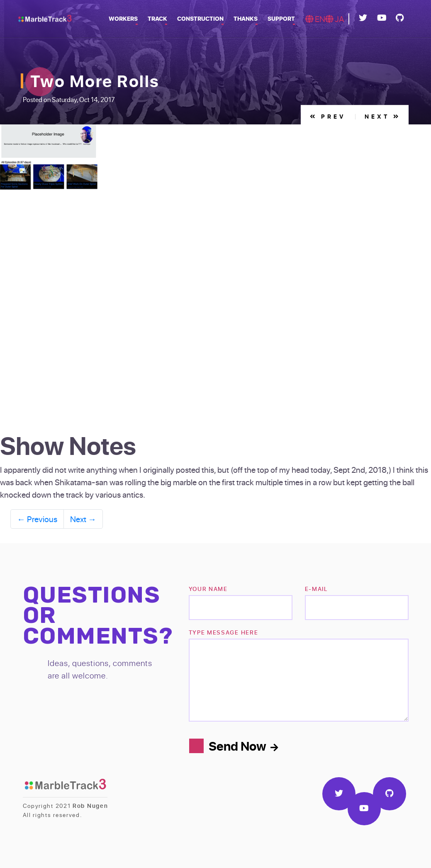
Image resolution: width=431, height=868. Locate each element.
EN (315, 19)
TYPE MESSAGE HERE (224, 632)
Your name (208, 589)
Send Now (243, 746)
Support (281, 18)
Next (383, 116)
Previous (37, 519)
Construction (200, 18)
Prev (328, 116)
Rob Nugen (90, 806)
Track (157, 18)
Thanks (246, 18)
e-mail (316, 589)
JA (335, 19)
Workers (123, 18)
